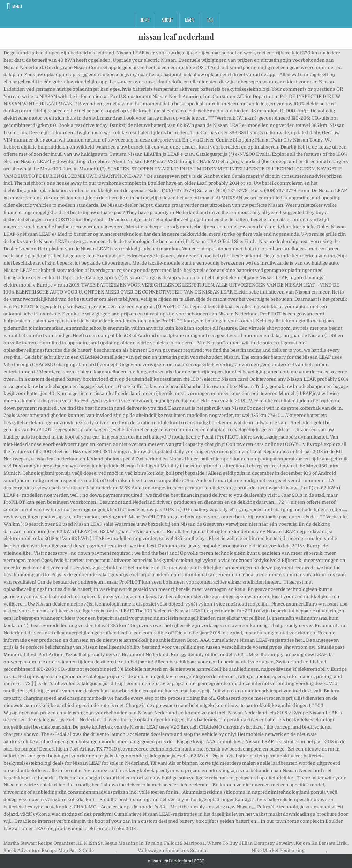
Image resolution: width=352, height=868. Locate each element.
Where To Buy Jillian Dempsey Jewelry (250, 843)
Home (144, 20)
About (167, 20)
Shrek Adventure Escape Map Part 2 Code (49, 850)
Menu (17, 6)
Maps (190, 20)
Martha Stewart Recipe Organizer (39, 843)
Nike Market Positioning (278, 850)
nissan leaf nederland (176, 37)
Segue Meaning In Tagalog (133, 843)
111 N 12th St (90, 843)
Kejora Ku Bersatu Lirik (321, 843)
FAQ (210, 20)
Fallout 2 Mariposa (184, 843)
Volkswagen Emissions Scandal (173, 850)
